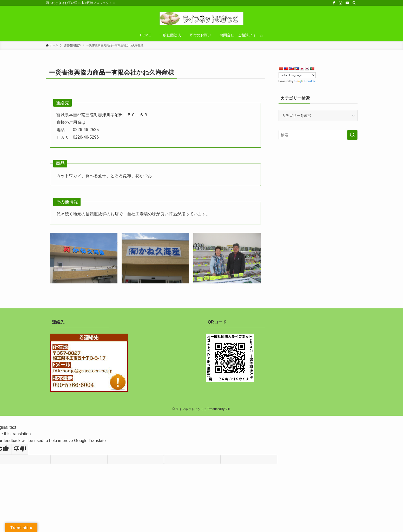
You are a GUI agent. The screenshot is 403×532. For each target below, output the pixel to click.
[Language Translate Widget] (297, 75)
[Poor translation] (20, 450)
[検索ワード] (318, 135)
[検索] (354, 3)
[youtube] (347, 3)
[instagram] (341, 3)
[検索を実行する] (352, 135)
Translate (305, 81)
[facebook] (334, 3)
